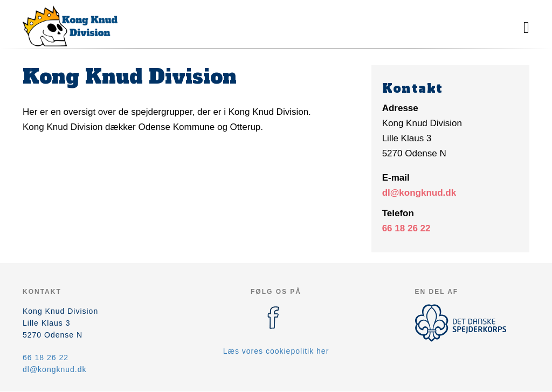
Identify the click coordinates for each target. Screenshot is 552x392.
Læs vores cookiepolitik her (276, 351)
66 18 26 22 (406, 228)
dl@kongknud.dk (419, 193)
